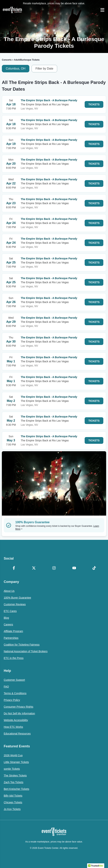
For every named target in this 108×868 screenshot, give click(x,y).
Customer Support (14, 680)
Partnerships (11, 638)
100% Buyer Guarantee (17, 598)
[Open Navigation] (102, 10)
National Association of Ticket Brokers (26, 651)
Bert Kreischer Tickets (16, 789)
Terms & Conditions (15, 693)
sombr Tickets (12, 769)
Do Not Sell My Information (19, 713)
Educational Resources (17, 734)
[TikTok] (94, 568)
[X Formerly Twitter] (34, 568)
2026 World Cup (13, 755)
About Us (9, 591)
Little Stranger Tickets (16, 762)
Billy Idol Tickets (13, 796)
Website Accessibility (16, 720)
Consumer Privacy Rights (18, 707)
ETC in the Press (14, 658)
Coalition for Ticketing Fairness (22, 645)
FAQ (6, 687)
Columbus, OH (16, 69)
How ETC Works (13, 727)
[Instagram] (54, 568)
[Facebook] (14, 568)
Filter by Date (44, 69)
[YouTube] (74, 568)
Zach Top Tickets (14, 782)
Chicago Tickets (13, 802)
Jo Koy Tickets (12, 809)
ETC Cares (10, 611)
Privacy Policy (12, 700)
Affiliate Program (13, 631)
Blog (6, 618)
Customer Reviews (15, 604)
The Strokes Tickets (15, 776)
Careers (8, 624)
